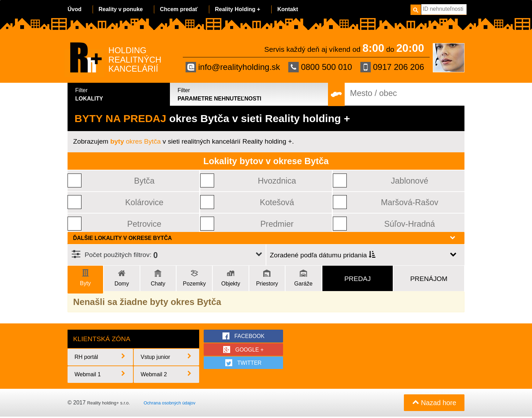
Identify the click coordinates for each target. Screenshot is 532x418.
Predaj (358, 279)
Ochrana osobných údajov (169, 404)
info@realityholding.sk (233, 67)
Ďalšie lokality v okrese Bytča (264, 238)
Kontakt (288, 9)
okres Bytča (136, 141)
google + (244, 349)
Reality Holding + (237, 9)
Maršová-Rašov (410, 202)
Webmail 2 (166, 375)
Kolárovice (144, 202)
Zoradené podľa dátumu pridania (323, 255)
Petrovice (144, 224)
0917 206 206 (392, 67)
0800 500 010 (320, 67)
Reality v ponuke (121, 9)
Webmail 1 (100, 375)
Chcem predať (179, 9)
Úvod (75, 9)
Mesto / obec (373, 93)
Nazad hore (434, 404)
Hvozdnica (277, 181)
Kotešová (277, 202)
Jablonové (410, 181)
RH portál (100, 357)
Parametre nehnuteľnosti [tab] (249, 94)
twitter (244, 363)
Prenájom (429, 279)
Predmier (277, 224)
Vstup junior (166, 357)
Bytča (144, 181)
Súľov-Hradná (410, 224)
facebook (243, 336)
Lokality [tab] (120, 94)
